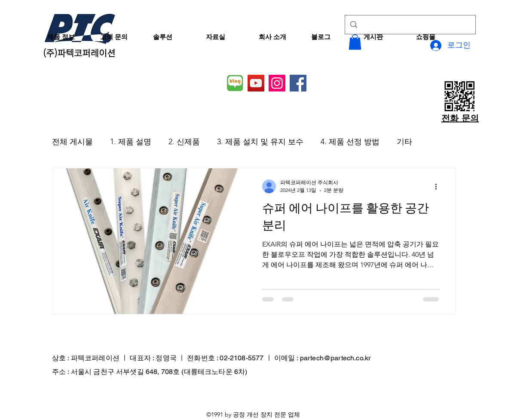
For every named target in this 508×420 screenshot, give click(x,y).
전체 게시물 (72, 142)
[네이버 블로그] (235, 83)
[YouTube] (256, 83)
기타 (404, 142)
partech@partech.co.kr (335, 358)
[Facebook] (298, 83)
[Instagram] (277, 83)
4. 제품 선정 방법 (350, 142)
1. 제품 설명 (131, 142)
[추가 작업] (439, 186)
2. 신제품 (184, 142)
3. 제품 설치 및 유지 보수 (260, 142)
